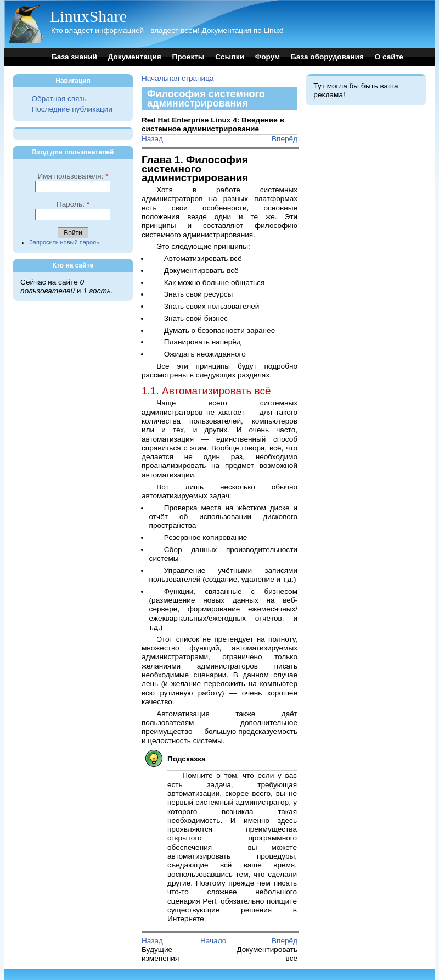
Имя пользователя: (73, 176)
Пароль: (73, 204)
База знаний (74, 57)
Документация (135, 57)
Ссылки (230, 57)
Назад (152, 139)
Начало (213, 941)
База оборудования (327, 57)
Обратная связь (59, 99)
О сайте (389, 57)
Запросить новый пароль (64, 242)
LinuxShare (88, 16)
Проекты (188, 57)
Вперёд (285, 139)
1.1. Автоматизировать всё (206, 391)
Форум (268, 57)
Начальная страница (178, 78)
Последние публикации (72, 109)
